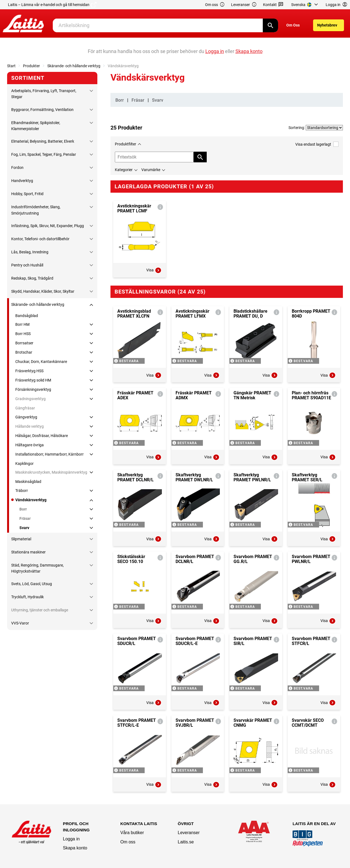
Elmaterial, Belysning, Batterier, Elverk (43, 141)
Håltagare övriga (30, 445)
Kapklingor (24, 464)
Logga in (71, 839)
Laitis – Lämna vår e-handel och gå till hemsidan (52, 5)
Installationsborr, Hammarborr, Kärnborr (49, 454)
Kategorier (124, 170)
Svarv (24, 528)
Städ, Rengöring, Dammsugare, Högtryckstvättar (37, 568)
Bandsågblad (27, 316)
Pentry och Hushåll (27, 265)
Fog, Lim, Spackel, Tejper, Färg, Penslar (44, 154)
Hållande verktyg (30, 426)
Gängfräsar (25, 408)
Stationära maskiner (28, 552)
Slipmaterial (21, 539)
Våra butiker (132, 833)
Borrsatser (24, 343)
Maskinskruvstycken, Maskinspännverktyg (51, 472)
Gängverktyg (26, 417)
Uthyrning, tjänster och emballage (40, 610)
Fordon (17, 168)
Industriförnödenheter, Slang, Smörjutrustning (36, 210)
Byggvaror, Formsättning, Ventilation (42, 110)
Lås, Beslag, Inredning (30, 252)
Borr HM (22, 324)
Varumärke (151, 170)
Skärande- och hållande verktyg (74, 66)
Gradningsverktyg (30, 399)
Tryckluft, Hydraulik (27, 597)
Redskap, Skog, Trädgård (32, 278)
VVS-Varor (20, 623)
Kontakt (273, 5)
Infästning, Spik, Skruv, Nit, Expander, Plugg (48, 226)
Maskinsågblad (28, 482)
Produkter (31, 66)
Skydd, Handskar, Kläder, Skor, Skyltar (43, 291)
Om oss (215, 5)
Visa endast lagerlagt (317, 144)
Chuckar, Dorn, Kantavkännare (41, 362)
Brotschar (24, 352)
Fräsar (25, 518)
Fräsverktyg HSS (29, 371)
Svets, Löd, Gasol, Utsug (32, 584)
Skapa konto (75, 848)
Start (11, 66)
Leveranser (244, 5)
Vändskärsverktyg (31, 500)
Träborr (22, 491)
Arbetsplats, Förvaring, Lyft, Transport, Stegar (44, 94)
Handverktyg (22, 181)
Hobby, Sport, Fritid (27, 194)
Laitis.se (186, 842)
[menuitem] (305, 5)
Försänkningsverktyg (33, 389)
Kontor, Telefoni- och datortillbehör (40, 239)
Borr (23, 509)
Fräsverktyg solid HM (33, 380)
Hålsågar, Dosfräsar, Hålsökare (42, 436)
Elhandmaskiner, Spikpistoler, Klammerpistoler (36, 126)
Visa (154, 270)
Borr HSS (23, 334)
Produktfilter (126, 144)
